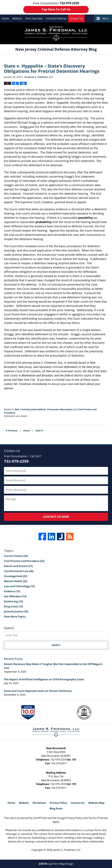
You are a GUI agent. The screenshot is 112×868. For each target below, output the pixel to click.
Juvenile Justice (16, 611)
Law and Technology (19, 586)
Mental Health (16, 581)
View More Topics (15, 617)
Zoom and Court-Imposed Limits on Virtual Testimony (38, 691)
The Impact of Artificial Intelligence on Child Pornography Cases (44, 679)
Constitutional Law (19, 571)
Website (17, 18)
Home (5, 18)
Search (56, 645)
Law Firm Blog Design (56, 864)
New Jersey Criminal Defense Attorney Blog (56, 33)
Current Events (16, 556)
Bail (17, 409)
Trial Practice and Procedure (24, 561)
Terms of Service (98, 818)
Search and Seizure (18, 566)
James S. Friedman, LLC (67, 850)
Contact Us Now (56, 517)
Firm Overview (34, 18)
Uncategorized (16, 576)
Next (39, 430)
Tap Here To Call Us (56, 9)
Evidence (12, 591)
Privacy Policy (58, 803)
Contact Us (76, 18)
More (105, 18)
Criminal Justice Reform (33, 409)
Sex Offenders (15, 596)
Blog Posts (56, 808)
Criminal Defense (56, 18)
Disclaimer (39, 803)
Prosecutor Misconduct (60, 409)
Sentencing (14, 601)
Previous (12, 430)
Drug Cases (13, 606)
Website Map (96, 803)
